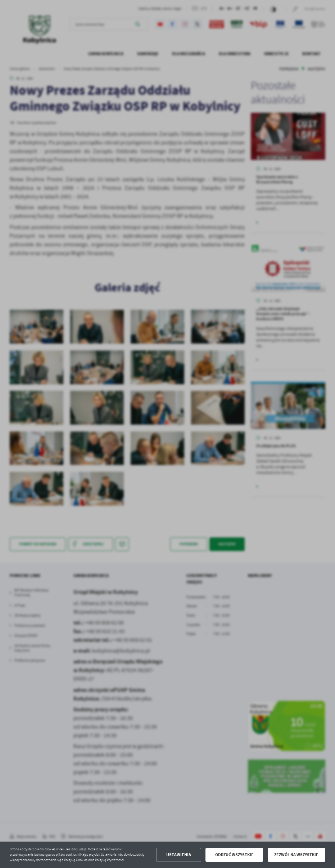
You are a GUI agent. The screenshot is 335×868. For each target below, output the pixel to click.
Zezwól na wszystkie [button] (296, 855)
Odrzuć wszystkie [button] (234, 855)
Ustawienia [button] (179, 855)
